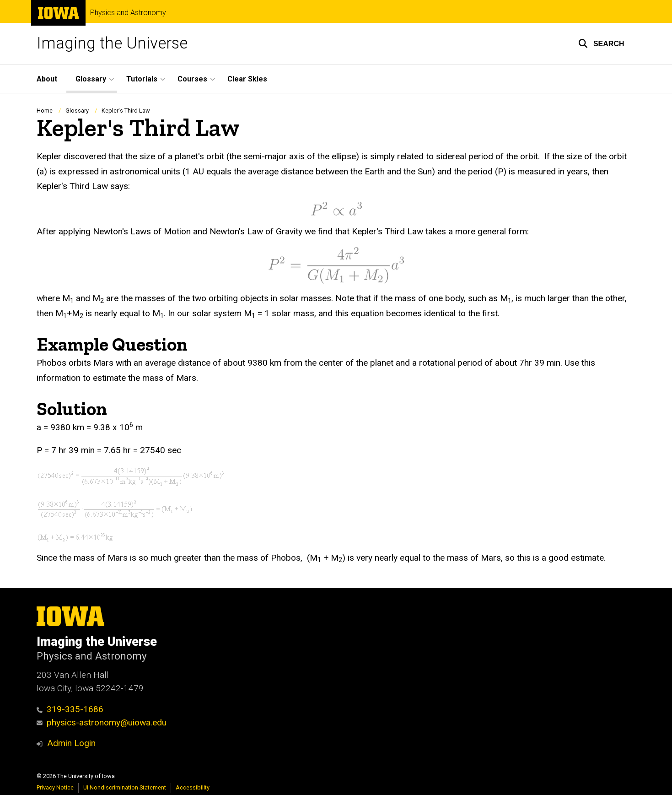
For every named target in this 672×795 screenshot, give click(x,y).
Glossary (77, 111)
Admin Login (71, 743)
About (47, 79)
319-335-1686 (70, 709)
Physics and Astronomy (128, 13)
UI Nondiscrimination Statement (125, 787)
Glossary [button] (91, 79)
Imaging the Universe (112, 43)
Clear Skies (247, 79)
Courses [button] (192, 79)
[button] (601, 43)
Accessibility (193, 787)
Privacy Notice (55, 787)
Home (45, 111)
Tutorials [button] (142, 79)
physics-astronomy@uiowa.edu (102, 722)
